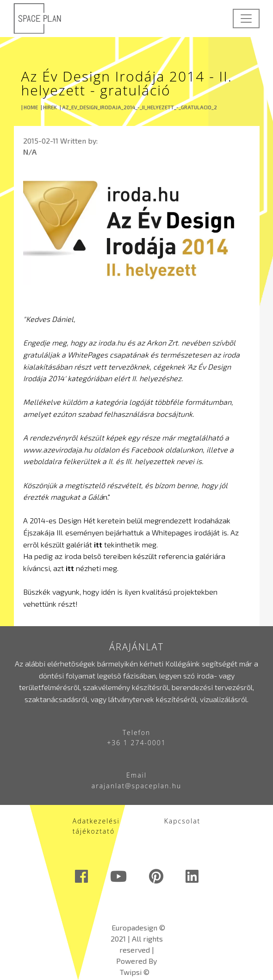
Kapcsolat (183, 821)
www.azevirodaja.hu (58, 449)
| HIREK (49, 107)
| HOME (30, 107)
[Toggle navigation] (246, 19)
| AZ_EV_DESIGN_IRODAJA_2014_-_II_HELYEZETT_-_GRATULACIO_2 (138, 107)
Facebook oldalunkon (167, 449)
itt (98, 544)
